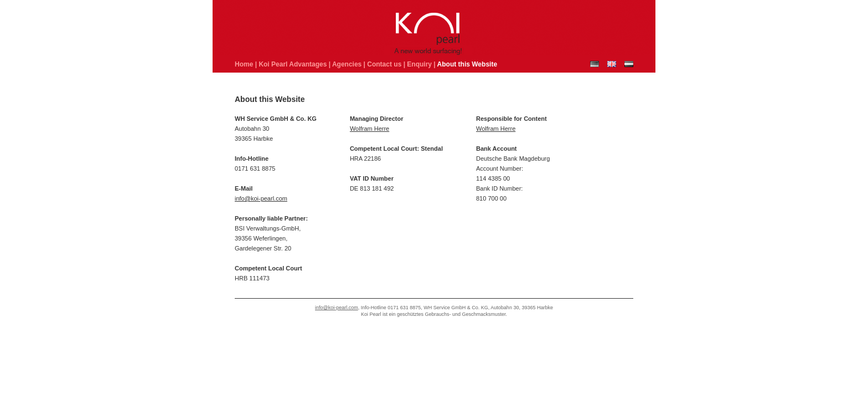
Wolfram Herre (370, 129)
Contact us (384, 64)
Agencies (347, 64)
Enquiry (419, 64)
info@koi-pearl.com (261, 198)
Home (244, 64)
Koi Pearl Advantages (293, 64)
